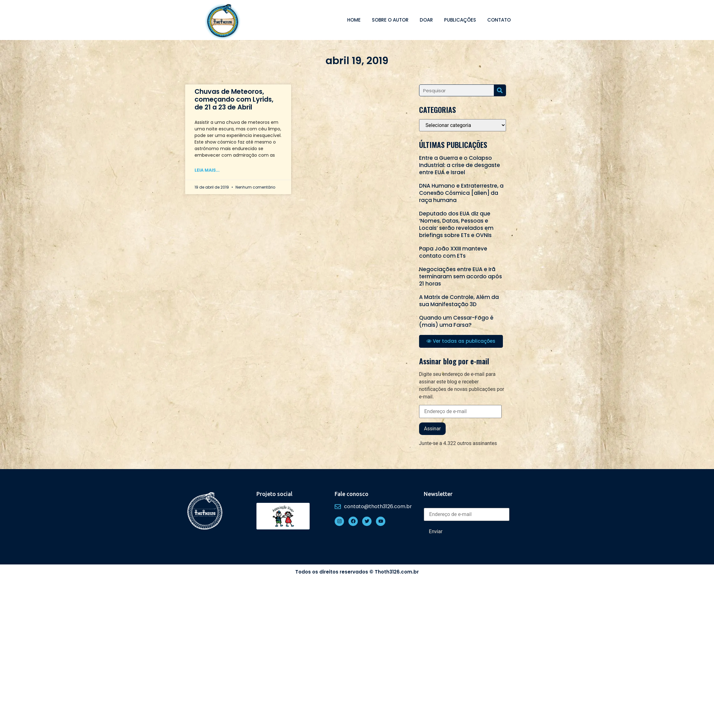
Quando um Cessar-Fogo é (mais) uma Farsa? (456, 321)
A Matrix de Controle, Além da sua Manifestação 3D (459, 301)
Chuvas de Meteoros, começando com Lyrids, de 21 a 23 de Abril (234, 99)
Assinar (433, 429)
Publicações (460, 20)
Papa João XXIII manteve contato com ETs (453, 252)
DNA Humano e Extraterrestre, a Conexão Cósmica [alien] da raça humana (461, 193)
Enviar (436, 531)
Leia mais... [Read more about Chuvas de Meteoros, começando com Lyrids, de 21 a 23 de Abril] (207, 170)
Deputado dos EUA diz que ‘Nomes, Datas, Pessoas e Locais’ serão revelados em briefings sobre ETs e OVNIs (456, 224)
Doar (426, 20)
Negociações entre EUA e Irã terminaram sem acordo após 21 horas (461, 276)
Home (354, 20)
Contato (499, 20)
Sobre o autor (390, 20)
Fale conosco (352, 494)
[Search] (500, 90)
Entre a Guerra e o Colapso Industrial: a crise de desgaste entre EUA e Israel (460, 165)
